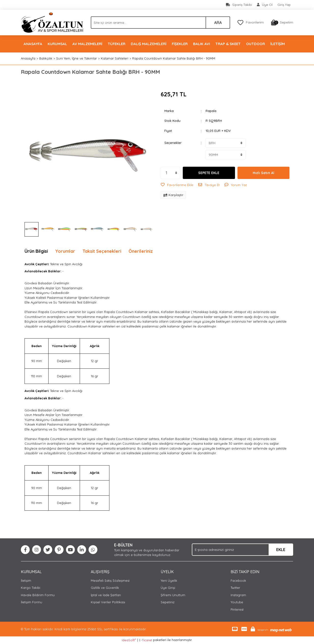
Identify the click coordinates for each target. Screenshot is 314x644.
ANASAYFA (33, 44)
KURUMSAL (57, 44)
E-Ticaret (145, 640)
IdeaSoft (129, 640)
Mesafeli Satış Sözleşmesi (110, 581)
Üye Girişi (168, 588)
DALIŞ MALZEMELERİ (149, 44)
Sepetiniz (168, 602)
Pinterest (237, 609)
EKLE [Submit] (281, 550)
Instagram (238, 595)
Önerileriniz (141, 251)
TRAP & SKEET (228, 44)
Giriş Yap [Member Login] (284, 5)
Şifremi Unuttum (173, 595)
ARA (218, 23)
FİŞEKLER (180, 44)
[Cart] (282, 23)
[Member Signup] (265, 5)
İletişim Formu (32, 602)
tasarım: (263, 630)
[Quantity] (170, 173)
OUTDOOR (255, 44)
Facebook (238, 581)
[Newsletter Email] (242, 550)
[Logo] (52, 22)
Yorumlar (65, 251)
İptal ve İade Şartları (106, 595)
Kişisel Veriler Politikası (108, 602)
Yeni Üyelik (169, 581)
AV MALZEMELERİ (87, 44)
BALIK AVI (202, 44)
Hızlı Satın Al (263, 173)
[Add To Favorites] (177, 185)
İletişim (26, 581)
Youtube (237, 602)
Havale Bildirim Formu (38, 595)
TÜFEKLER (117, 44)
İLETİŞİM (278, 44)
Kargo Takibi (31, 588)
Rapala (211, 111)
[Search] (160, 23)
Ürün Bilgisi (36, 251)
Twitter (235, 588)
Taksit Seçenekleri (102, 251)
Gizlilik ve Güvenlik (105, 588)
